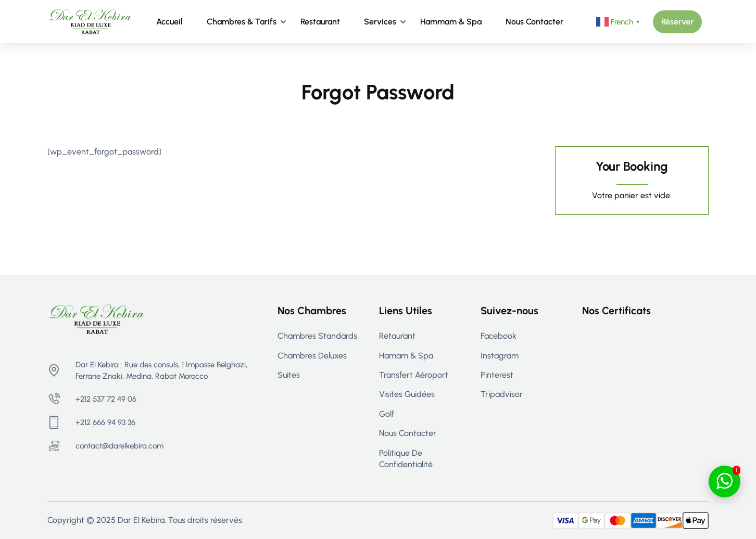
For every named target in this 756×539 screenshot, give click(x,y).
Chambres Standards (317, 336)
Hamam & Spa (406, 356)
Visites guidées (407, 394)
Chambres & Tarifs (242, 22)
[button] (677, 22)
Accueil (169, 22)
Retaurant (397, 336)
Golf (387, 414)
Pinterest (497, 375)
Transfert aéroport (414, 375)
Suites (289, 375)
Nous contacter (534, 22)
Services (380, 22)
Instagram (500, 356)
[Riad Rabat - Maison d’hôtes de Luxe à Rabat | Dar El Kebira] (90, 21)
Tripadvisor (502, 394)
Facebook (499, 336)
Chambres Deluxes (312, 356)
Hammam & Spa (451, 22)
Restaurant (320, 22)
